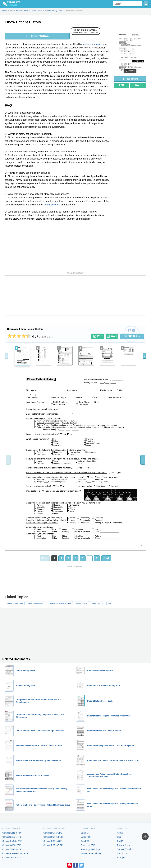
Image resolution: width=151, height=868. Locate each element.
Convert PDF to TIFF (53, 845)
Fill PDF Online (37, 36)
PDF (121, 85)
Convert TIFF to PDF (12, 849)
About (120, 833)
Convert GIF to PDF (12, 845)
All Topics (121, 858)
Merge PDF (86, 837)
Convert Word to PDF (12, 833)
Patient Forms (81, 603)
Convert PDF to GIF (52, 841)
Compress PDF (88, 845)
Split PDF (85, 833)
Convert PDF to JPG (53, 833)
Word (138, 85)
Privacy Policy (123, 845)
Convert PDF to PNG (53, 837)
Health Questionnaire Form (60, 603)
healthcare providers (93, 44)
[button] (145, 356)
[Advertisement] (58, 246)
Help (119, 837)
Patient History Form (15, 603)
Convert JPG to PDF (12, 858)
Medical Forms (98, 603)
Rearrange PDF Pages (91, 849)
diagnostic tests (52, 205)
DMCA (120, 841)
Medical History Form (36, 603)
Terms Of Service (125, 849)
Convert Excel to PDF (12, 837)
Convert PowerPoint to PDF (15, 853)
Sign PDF (85, 841)
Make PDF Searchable (91, 853)
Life (110, 603)
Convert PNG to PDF (12, 841)
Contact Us (122, 853)
